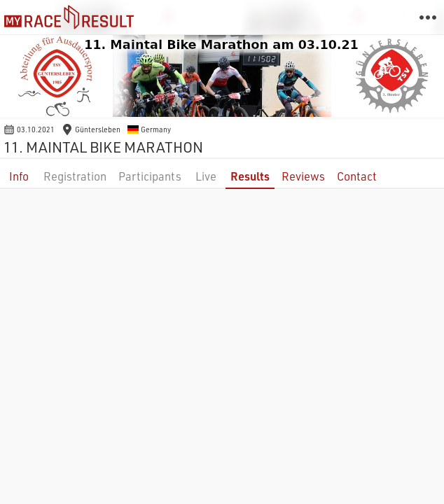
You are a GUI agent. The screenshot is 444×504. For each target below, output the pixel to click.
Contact (357, 176)
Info (19, 176)
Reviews (303, 176)
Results (250, 176)
